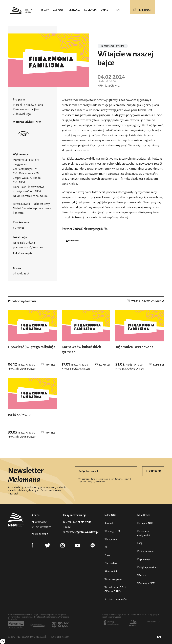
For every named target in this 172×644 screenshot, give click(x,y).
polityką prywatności (96, 482)
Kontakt (109, 523)
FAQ (139, 543)
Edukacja (90, 10)
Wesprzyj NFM (112, 531)
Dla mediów (111, 563)
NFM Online (144, 515)
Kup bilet (51, 365)
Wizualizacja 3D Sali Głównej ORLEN (115, 589)
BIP (106, 547)
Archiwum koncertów (116, 599)
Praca (107, 555)
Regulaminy (144, 559)
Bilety (45, 10)
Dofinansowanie (146, 551)
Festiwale (74, 10)
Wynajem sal (111, 539)
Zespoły (58, 10)
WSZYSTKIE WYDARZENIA (148, 301)
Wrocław (142, 575)
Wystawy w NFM (146, 583)
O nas (104, 10)
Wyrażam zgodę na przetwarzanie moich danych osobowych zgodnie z (103, 480)
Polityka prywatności (148, 567)
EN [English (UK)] (118, 10)
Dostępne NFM (145, 523)
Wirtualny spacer (113, 579)
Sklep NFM (110, 515)
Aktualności (111, 571)
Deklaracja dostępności (143, 533)
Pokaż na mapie (23, 254)
